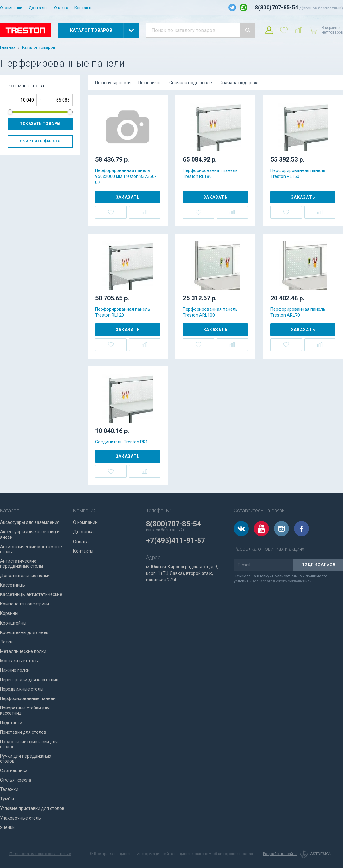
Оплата (61, 8)
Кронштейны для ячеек (24, 632)
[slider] (10, 112)
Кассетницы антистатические (31, 594)
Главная (8, 47)
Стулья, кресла (16, 780)
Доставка (38, 8)
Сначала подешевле (191, 83)
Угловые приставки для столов (32, 808)
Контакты (84, 8)
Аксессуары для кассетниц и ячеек (30, 534)
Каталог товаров (39, 47)
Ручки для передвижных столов (26, 759)
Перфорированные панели (28, 698)
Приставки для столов (23, 732)
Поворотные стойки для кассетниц (25, 710)
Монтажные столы (19, 661)
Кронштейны (13, 623)
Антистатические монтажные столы (31, 549)
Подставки (11, 723)
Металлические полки (23, 651)
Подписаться (318, 565)
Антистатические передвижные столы (22, 564)
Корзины (9, 613)
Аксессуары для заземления (30, 522)
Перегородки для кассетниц (29, 680)
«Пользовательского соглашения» (281, 581)
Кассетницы (13, 585)
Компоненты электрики (24, 604)
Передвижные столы (22, 689)
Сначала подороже (240, 83)
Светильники (14, 771)
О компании (11, 8)
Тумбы (7, 799)
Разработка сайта (280, 854)
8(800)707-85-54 (276, 7)
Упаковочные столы (21, 818)
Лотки (6, 642)
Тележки (9, 789)
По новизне (150, 83)
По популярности (113, 83)
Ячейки (7, 827)
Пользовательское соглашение (40, 854)
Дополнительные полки (25, 576)
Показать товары (40, 124)
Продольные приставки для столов (29, 744)
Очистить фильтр (40, 141)
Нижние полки (15, 670)
